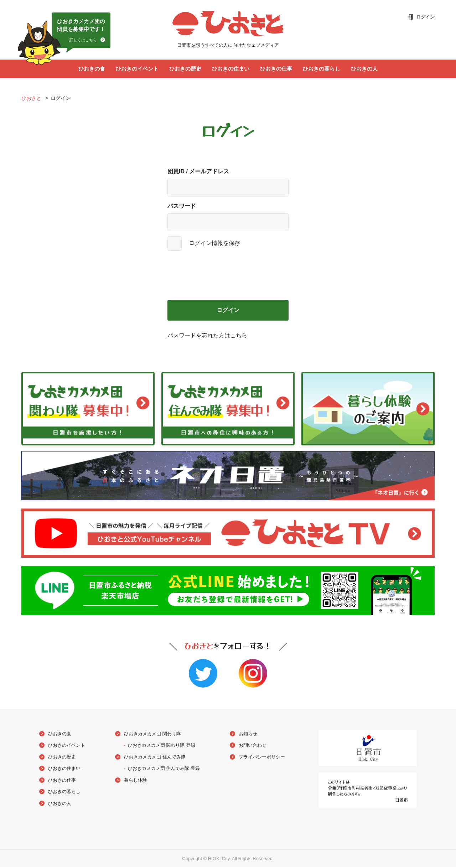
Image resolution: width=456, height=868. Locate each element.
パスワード (182, 207)
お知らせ (248, 734)
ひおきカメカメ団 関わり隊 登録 (162, 746)
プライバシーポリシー (262, 757)
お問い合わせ (253, 746)
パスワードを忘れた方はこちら (207, 336)
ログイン (425, 17)
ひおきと (32, 99)
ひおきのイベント (137, 69)
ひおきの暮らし (322, 69)
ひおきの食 (92, 69)
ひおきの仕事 (276, 69)
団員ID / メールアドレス (198, 172)
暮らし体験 (136, 780)
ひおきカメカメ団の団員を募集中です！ (81, 31)
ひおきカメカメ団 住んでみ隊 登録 (164, 769)
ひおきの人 (364, 69)
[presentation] (228, 276)
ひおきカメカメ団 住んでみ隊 (155, 757)
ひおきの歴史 (185, 69)
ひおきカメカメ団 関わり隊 (152, 734)
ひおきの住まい (231, 69)
